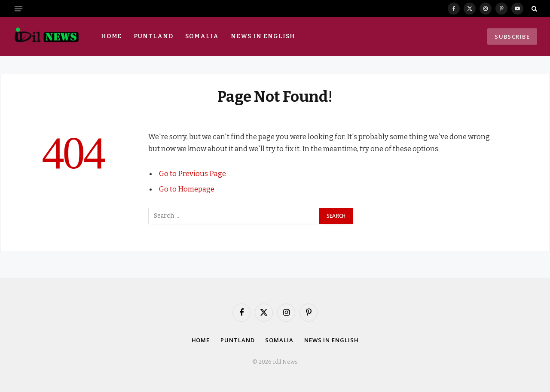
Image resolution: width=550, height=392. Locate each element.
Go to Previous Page (192, 173)
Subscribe (512, 36)
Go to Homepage (187, 189)
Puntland (153, 36)
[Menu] (18, 9)
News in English (263, 36)
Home (112, 36)
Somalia (202, 36)
